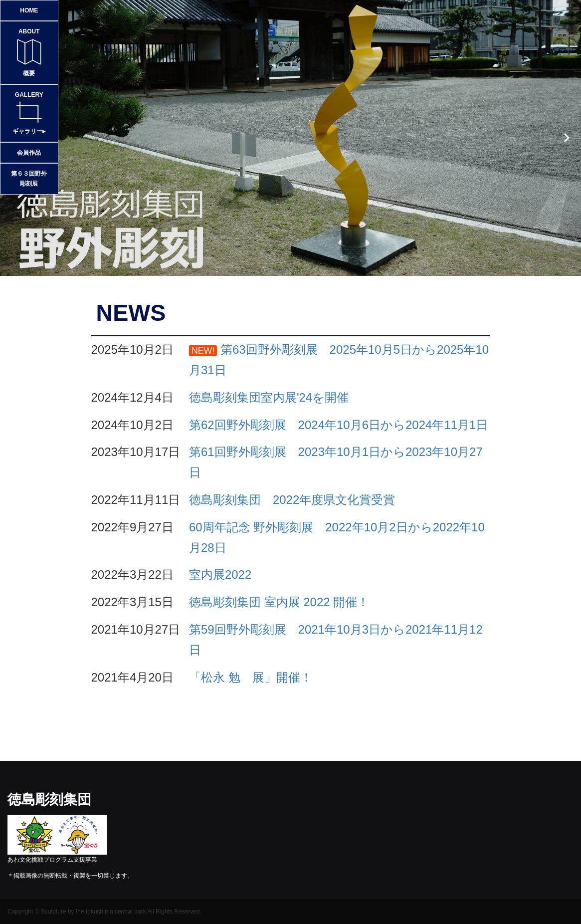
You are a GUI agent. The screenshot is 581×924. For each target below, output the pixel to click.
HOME (29, 10)
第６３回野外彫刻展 (29, 179)
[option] (290, 138)
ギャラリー (29, 112)
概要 (29, 52)
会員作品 (29, 153)
